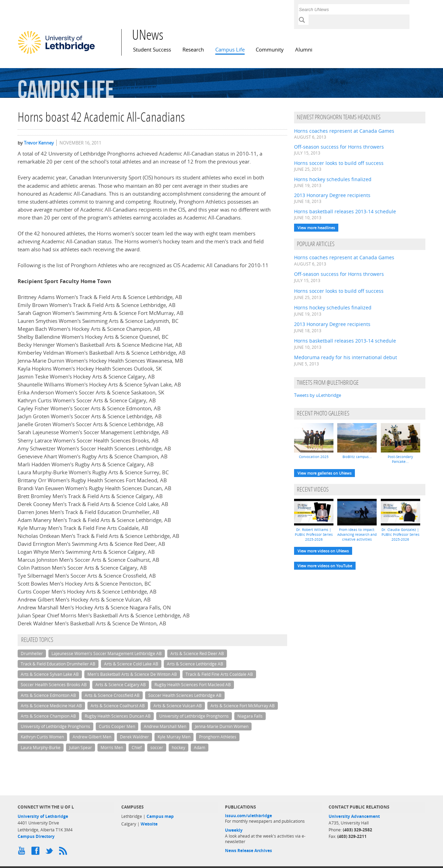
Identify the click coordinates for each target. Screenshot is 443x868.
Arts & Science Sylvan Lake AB (50, 674)
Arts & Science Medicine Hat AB (51, 706)
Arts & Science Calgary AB (121, 685)
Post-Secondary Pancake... (400, 459)
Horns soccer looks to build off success (339, 163)
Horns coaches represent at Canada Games (344, 131)
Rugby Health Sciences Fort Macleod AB (193, 685)
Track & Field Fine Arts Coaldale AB (219, 674)
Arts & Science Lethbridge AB (195, 664)
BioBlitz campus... (357, 457)
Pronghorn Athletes (218, 737)
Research (193, 50)
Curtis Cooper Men (117, 726)
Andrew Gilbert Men (92, 737)
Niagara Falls (250, 716)
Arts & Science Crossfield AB (112, 695)
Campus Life (230, 50)
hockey (178, 748)
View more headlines (316, 228)
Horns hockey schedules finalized (333, 179)
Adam (200, 748)
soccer (157, 748)
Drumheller (32, 654)
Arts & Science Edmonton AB (48, 695)
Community (270, 50)
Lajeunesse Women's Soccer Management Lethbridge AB (107, 654)
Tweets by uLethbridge (318, 395)
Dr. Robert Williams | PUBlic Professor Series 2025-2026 (314, 534)
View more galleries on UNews (324, 473)
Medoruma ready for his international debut (346, 357)
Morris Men (112, 748)
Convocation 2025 (314, 457)
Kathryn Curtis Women (42, 737)
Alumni (304, 50)
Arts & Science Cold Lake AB (131, 664)
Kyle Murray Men (174, 737)
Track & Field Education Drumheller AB (58, 664)
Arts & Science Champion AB (48, 716)
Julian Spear (81, 748)
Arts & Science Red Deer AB (197, 654)
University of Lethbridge (43, 816)
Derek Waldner (134, 737)
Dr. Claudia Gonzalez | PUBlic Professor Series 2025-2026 (400, 534)
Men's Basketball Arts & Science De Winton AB (132, 674)
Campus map (160, 816)
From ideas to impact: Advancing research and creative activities (357, 534)
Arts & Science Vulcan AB (178, 706)
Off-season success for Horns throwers (339, 147)
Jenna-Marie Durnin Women (222, 726)
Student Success (152, 50)
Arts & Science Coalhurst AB (118, 706)
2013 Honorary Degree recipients (332, 195)
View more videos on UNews (323, 551)
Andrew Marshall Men (165, 726)
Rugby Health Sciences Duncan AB (118, 716)
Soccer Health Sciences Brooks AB (54, 685)
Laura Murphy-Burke (41, 748)
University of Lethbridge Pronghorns (194, 716)
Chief (137, 748)
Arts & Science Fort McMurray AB (243, 706)
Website (149, 824)
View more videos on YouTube (325, 566)
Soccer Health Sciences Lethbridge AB (185, 695)
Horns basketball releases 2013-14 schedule (345, 211)
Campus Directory (36, 836)
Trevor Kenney (39, 143)
